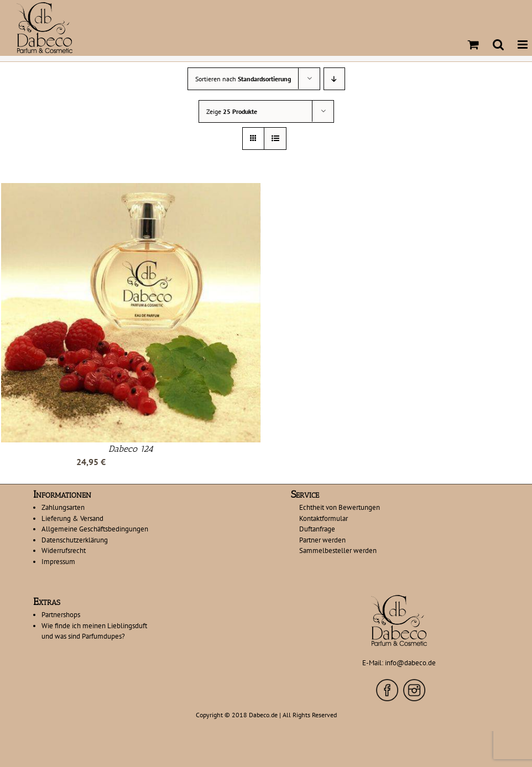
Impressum (58, 562)
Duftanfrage (317, 529)
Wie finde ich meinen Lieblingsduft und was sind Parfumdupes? (94, 631)
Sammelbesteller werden (338, 551)
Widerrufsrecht (64, 551)
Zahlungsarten (63, 507)
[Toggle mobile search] (498, 45)
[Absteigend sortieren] (334, 79)
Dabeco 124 (131, 449)
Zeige (232, 111)
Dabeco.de (263, 715)
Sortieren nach (243, 79)
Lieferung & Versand (72, 518)
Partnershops (61, 615)
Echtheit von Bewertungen (340, 507)
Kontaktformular (324, 518)
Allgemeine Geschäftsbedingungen (95, 529)
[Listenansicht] (275, 139)
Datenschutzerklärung (75, 540)
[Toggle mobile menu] (523, 45)
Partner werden (322, 540)
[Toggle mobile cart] (473, 45)
